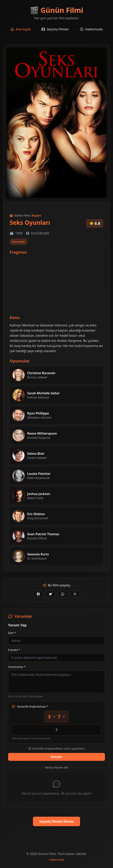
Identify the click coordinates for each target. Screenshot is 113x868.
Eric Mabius (36, 514)
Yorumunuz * (17, 667)
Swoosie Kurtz (38, 554)
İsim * (12, 633)
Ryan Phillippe (38, 413)
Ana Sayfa (20, 29)
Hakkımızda (91, 29)
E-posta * (14, 650)
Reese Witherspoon (42, 433)
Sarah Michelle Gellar (43, 393)
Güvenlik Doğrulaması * (30, 707)
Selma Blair (36, 454)
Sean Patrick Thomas (43, 534)
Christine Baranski (41, 373)
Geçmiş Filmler (55, 29)
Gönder (56, 757)
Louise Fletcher (39, 474)
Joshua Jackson (39, 494)
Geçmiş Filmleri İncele (56, 821)
